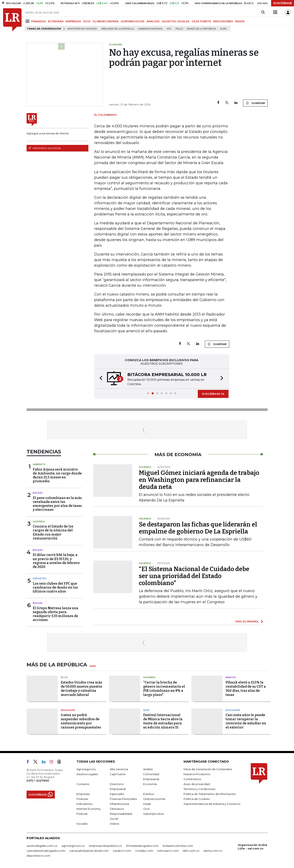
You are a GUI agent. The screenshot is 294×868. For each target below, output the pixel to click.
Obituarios (117, 809)
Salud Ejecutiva (153, 814)
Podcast (82, 814)
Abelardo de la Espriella (118, 29)
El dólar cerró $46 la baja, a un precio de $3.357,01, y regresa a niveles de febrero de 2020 (56, 561)
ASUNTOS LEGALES (176, 21)
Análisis (148, 769)
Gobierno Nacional (150, 29)
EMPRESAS (73, 21)
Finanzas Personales (123, 799)
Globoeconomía (154, 799)
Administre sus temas (45, 148)
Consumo (83, 784)
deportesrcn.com (38, 856)
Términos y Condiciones (199, 789)
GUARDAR (255, 103)
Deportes (40, 578)
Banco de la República (202, 29)
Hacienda (39, 522)
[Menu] (28, 21)
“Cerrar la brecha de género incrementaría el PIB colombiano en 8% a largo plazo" (164, 689)
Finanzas (82, 799)
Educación (68, 710)
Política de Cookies (197, 799)
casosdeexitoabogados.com (46, 851)
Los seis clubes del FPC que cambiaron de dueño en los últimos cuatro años (55, 587)
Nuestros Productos (197, 774)
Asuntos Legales (87, 774)
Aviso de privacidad (197, 784)
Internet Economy (88, 809)
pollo (179, 29)
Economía (150, 784)
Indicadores (84, 804)
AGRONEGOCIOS (133, 21)
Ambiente (39, 464)
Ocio (146, 710)
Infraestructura (119, 804)
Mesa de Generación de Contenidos (208, 769)
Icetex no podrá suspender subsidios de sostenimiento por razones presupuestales (81, 721)
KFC (169, 29)
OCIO (87, 21)
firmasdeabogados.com (142, 846)
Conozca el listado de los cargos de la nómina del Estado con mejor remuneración (53, 532)
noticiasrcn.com (168, 851)
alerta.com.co (213, 851)
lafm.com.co (191, 851)
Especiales (117, 794)
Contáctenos (192, 779)
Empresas (83, 794)
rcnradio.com (144, 851)
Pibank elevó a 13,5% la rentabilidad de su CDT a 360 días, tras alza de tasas (246, 689)
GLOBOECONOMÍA (106, 21)
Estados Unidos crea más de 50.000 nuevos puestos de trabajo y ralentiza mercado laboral (81, 689)
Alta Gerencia (119, 769)
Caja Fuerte (118, 774)
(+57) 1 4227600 (38, 780)
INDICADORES (223, 21)
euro (223, 29)
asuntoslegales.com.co (42, 846)
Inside (147, 804)
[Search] (263, 12)
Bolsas (38, 493)
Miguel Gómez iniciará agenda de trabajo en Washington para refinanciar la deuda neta (199, 480)
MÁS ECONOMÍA (247, 621)
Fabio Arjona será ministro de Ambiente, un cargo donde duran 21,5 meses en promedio (57, 475)
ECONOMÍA (56, 21)
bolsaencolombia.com (178, 846)
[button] (100, 379)
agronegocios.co (73, 846)
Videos (114, 824)
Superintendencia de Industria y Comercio (212, 804)
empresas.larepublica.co (105, 846)
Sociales (82, 824)
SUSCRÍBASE (283, 3)
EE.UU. (64, 677)
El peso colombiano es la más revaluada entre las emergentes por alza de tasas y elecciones (57, 504)
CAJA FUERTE (201, 21)
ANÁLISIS (153, 21)
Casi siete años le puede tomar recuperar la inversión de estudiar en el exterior (246, 721)
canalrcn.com (122, 851)
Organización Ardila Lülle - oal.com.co (252, 847)
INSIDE (240, 21)
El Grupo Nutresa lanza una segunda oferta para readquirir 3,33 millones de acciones (56, 614)
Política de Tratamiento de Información (210, 794)
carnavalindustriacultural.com (89, 851)
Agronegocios (86, 769)
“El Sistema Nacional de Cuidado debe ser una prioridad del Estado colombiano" (194, 576)
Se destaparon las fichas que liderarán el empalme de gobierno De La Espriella (198, 528)
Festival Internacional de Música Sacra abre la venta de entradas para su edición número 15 (163, 721)
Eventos (149, 794)
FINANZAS (39, 21)
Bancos (231, 677)
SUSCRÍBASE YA (213, 394)
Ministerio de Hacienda (82, 29)
